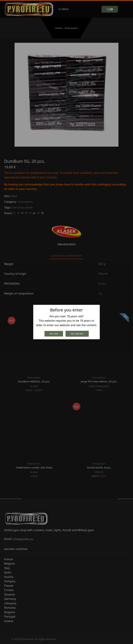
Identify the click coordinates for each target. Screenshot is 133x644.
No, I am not (78, 334)
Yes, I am (53, 334)
